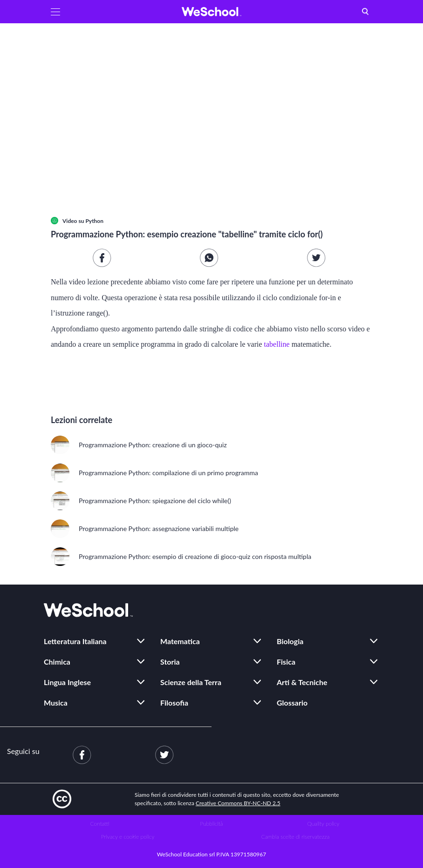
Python (94, 221)
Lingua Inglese (67, 682)
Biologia (290, 641)
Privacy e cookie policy (128, 837)
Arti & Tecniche (302, 682)
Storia (170, 662)
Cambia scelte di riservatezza (295, 837)
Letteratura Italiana (75, 641)
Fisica (286, 662)
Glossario (292, 703)
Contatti (100, 824)
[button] (55, 12)
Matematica (180, 641)
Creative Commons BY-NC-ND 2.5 (238, 803)
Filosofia (174, 703)
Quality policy (323, 824)
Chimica (57, 662)
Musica (56, 703)
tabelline (277, 344)
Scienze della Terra (191, 682)
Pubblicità (212, 824)
